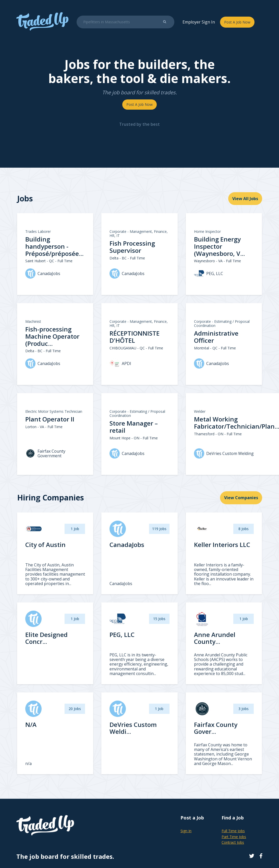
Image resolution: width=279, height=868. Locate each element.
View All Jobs (245, 199)
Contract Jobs (233, 842)
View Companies (241, 498)
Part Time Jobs (234, 837)
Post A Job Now (237, 22)
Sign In (186, 831)
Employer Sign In (199, 22)
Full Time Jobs (233, 831)
